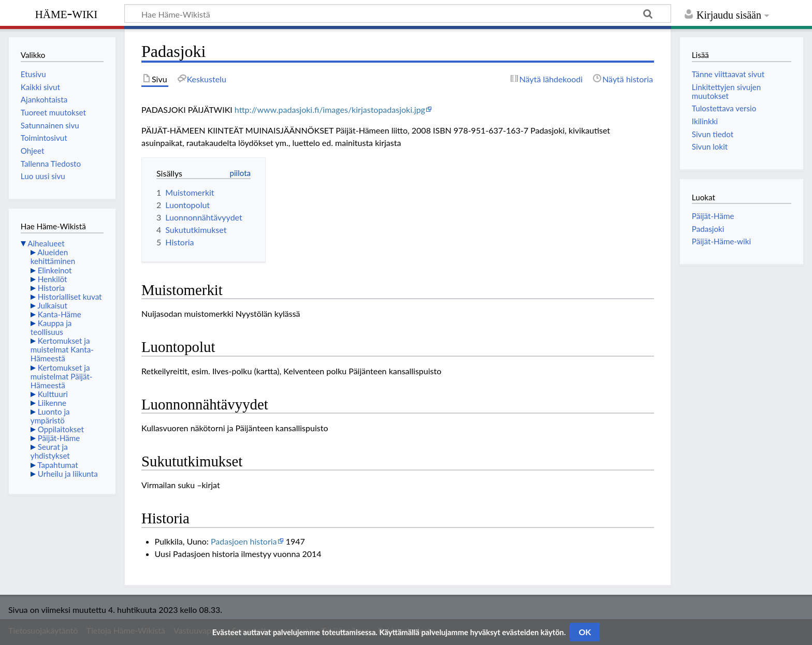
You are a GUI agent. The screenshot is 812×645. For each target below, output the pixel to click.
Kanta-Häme (60, 314)
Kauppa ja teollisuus (51, 327)
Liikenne (52, 403)
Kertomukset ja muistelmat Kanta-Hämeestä (62, 349)
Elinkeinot (55, 270)
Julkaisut (52, 305)
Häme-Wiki (67, 13)
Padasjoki (708, 229)
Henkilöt (53, 279)
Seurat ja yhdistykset (50, 451)
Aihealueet (46, 243)
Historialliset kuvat (70, 297)
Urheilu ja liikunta (68, 474)
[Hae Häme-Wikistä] (398, 13)
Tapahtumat (58, 465)
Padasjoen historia (244, 541)
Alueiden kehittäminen (53, 256)
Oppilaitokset (61, 429)
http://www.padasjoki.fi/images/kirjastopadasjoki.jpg (330, 109)
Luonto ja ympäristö (50, 416)
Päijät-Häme (59, 438)
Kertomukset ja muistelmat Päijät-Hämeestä (62, 376)
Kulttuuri (53, 394)
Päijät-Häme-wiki (721, 241)
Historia (51, 288)
